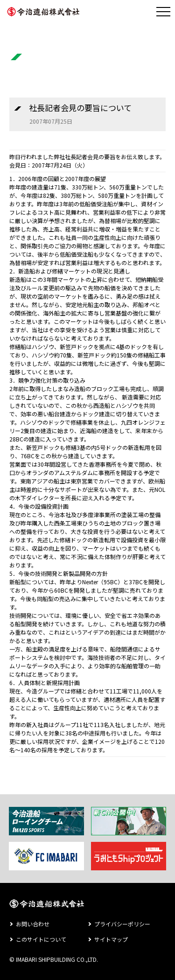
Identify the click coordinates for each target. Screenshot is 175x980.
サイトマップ (111, 939)
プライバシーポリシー (122, 924)
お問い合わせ (33, 924)
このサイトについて (41, 939)
